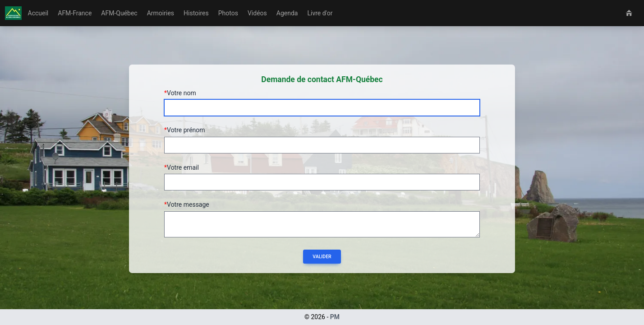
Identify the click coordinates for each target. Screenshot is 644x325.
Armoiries (161, 13)
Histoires (196, 13)
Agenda (287, 13)
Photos (228, 13)
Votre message (188, 204)
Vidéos (257, 13)
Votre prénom (186, 130)
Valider (322, 257)
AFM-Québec (119, 13)
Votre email (183, 167)
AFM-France (75, 13)
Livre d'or (320, 13)
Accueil (38, 13)
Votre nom (182, 93)
